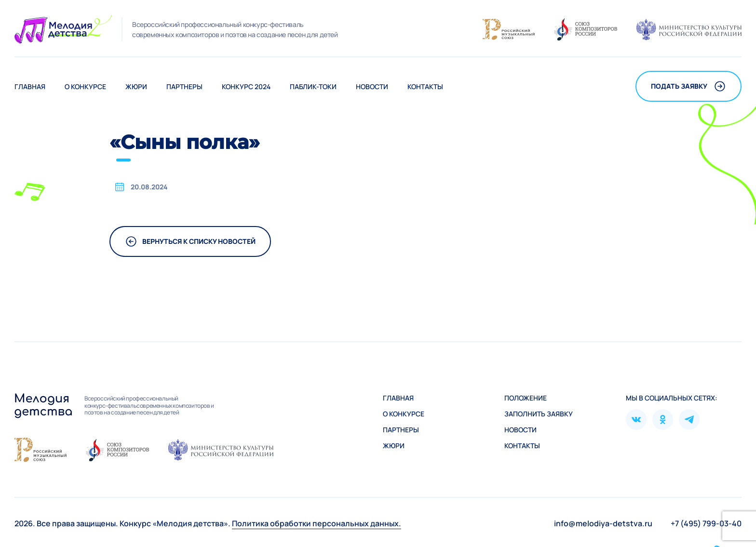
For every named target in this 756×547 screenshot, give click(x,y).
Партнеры (184, 87)
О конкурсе (85, 87)
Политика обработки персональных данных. (317, 523)
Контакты (425, 87)
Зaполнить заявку (539, 414)
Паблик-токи (313, 87)
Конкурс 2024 (246, 87)
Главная (30, 87)
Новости (372, 87)
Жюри (136, 87)
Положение (526, 398)
